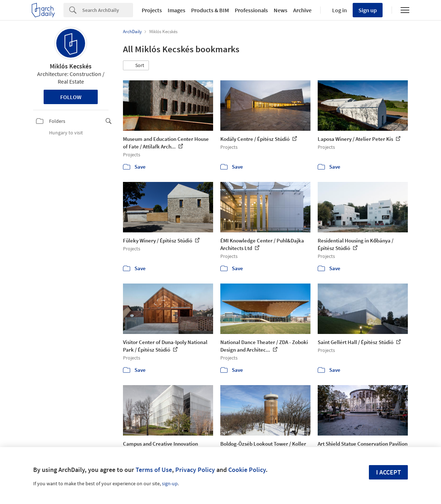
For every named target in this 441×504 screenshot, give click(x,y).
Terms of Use (154, 470)
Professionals (251, 10)
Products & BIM (210, 10)
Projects (152, 10)
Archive (302, 10)
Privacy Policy (195, 470)
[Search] (108, 10)
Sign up (368, 10)
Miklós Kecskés (71, 66)
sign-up (170, 483)
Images (177, 10)
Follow (71, 97)
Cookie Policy (247, 470)
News (281, 10)
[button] (136, 66)
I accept (389, 472)
